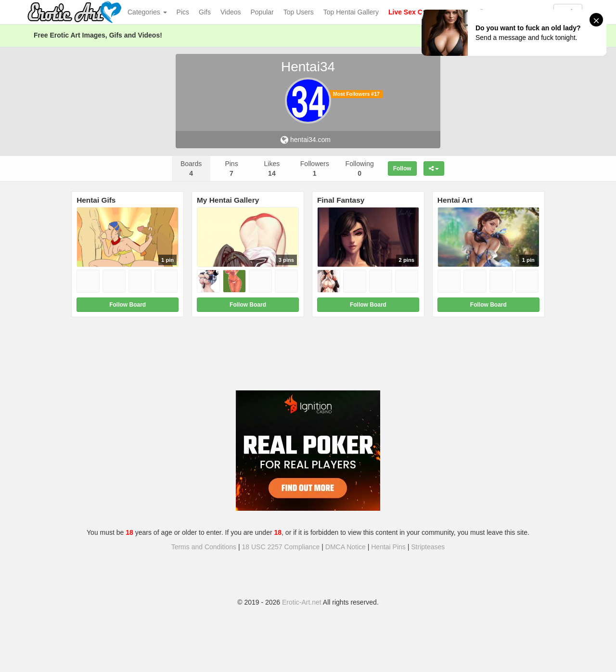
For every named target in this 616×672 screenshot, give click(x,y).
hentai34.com (306, 140)
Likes (272, 168)
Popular (262, 12)
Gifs (205, 12)
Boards (191, 168)
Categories (147, 12)
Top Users (299, 12)
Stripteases (428, 547)
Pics (183, 12)
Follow (402, 168)
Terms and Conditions (204, 547)
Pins (231, 168)
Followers (315, 168)
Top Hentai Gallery (351, 12)
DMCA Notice (346, 547)
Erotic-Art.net (302, 602)
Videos (231, 12)
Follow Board (128, 305)
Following (360, 168)
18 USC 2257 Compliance (281, 547)
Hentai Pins (388, 547)
